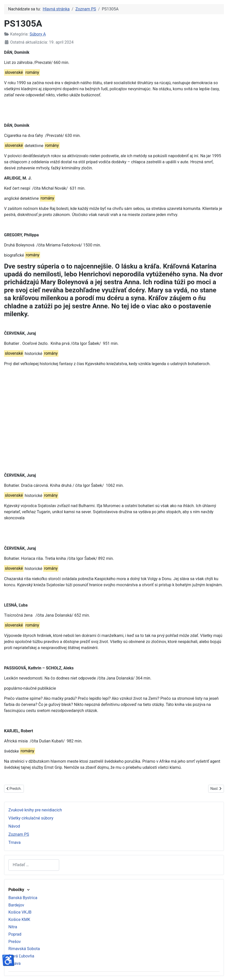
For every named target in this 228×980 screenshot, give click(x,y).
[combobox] (34, 865)
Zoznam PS (19, 834)
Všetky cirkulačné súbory (31, 818)
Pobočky (20, 890)
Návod (14, 826)
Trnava (14, 842)
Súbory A (38, 34)
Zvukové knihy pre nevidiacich (35, 810)
